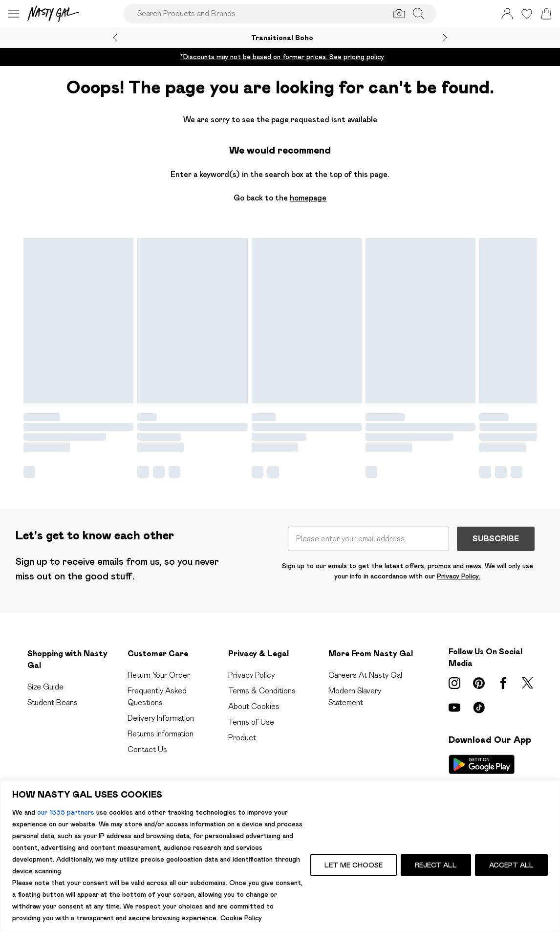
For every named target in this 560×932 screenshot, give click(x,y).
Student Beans (53, 702)
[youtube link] (454, 708)
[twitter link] (528, 683)
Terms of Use (251, 722)
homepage (308, 198)
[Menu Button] (14, 14)
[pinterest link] (479, 683)
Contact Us (147, 749)
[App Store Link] (482, 777)
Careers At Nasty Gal (365, 675)
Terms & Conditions (262, 691)
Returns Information (161, 734)
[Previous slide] (115, 38)
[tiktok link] (479, 708)
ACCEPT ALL (511, 865)
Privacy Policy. (459, 576)
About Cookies (254, 706)
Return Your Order (159, 675)
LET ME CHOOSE (354, 865)
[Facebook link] (503, 683)
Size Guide (45, 687)
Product (242, 738)
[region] (280, 856)
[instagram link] (454, 683)
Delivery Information (161, 718)
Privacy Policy (251, 675)
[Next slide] (445, 38)
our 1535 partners (66, 812)
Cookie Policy (241, 918)
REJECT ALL (436, 865)
